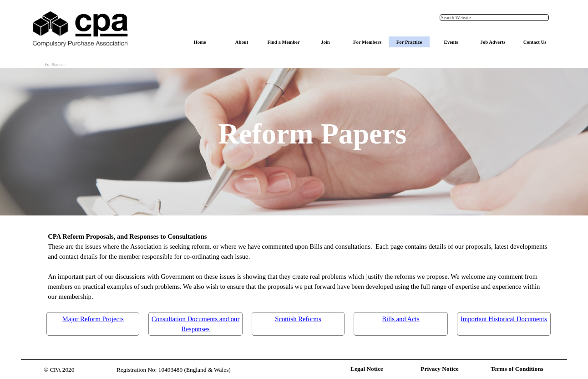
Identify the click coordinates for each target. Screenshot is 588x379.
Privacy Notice (439, 369)
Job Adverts (493, 42)
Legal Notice (367, 369)
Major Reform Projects (93, 319)
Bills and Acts (400, 319)
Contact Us (535, 42)
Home (200, 42)
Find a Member (283, 42)
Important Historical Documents (504, 319)
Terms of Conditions (517, 369)
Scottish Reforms (298, 319)
